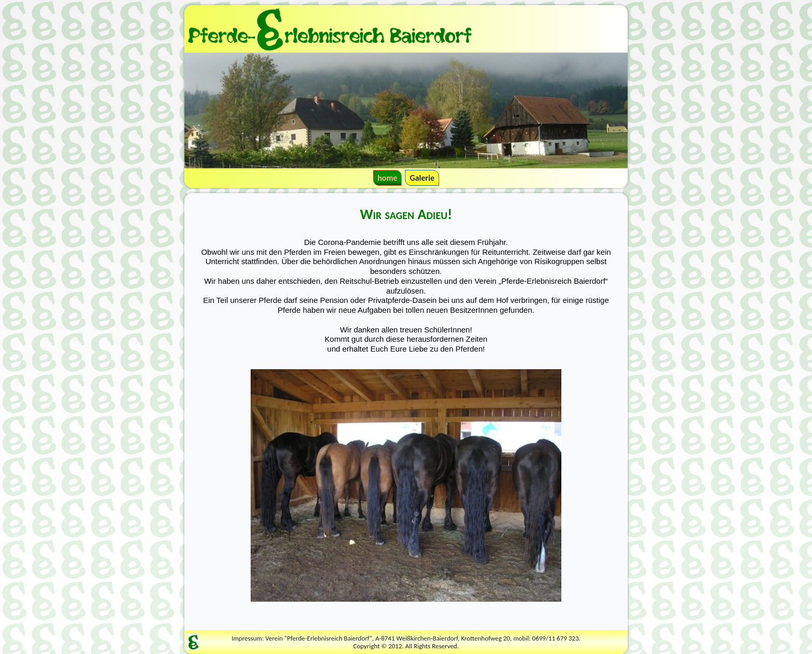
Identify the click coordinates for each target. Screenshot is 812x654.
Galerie (422, 178)
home (387, 178)
